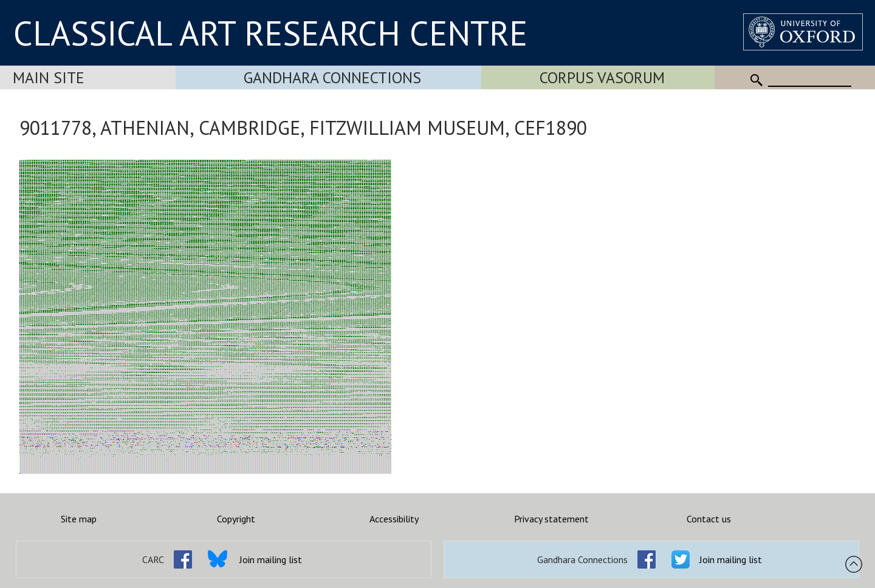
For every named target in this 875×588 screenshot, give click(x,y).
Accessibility (394, 519)
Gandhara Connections (332, 77)
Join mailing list (271, 559)
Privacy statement (551, 519)
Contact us (709, 519)
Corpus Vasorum (602, 77)
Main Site (49, 77)
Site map (79, 519)
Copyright (236, 519)
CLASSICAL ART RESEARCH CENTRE (270, 33)
